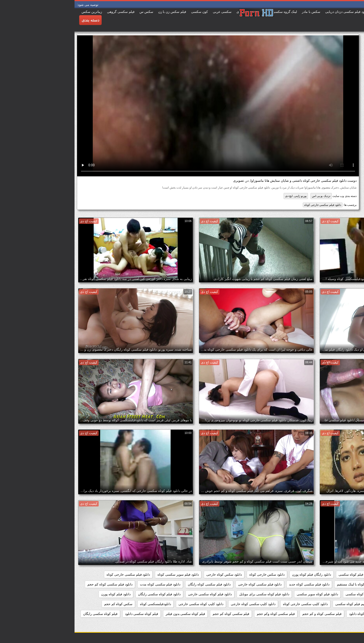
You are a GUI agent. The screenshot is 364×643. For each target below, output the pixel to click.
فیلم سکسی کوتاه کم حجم (156, 614)
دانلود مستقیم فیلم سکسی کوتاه (335, 604)
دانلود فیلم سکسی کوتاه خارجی (185, 584)
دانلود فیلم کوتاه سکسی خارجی (135, 594)
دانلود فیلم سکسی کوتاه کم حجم (35, 584)
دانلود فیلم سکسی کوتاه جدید (235, 584)
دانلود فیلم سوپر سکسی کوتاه (104, 574)
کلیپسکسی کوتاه (345, 624)
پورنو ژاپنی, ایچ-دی (221, 196)
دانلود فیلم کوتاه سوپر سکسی (243, 594)
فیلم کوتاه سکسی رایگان (26, 614)
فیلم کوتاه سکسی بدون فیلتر (111, 614)
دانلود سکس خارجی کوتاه (193, 574)
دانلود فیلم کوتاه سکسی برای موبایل (190, 594)
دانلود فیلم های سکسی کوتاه (337, 594)
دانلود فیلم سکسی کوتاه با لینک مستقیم (289, 584)
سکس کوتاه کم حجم (44, 604)
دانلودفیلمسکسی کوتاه (81, 604)
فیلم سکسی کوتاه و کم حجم (247, 614)
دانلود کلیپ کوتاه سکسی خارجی (126, 604)
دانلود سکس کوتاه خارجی (150, 574)
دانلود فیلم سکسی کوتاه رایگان (135, 584)
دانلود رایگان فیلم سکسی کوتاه (335, 574)
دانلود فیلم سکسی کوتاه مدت (86, 584)
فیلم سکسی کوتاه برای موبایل (336, 614)
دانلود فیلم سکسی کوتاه (340, 584)
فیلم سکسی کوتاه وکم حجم (201, 614)
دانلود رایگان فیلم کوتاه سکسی (285, 574)
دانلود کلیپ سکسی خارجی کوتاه (231, 604)
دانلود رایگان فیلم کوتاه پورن (237, 574)
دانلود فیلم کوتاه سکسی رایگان (85, 594)
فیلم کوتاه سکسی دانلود (67, 614)
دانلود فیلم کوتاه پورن (41, 594)
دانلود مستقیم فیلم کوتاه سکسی (283, 604)
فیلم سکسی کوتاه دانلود (291, 614)
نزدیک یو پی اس (247, 196)
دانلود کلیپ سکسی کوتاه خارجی (179, 604)
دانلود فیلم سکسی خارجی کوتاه (248, 205)
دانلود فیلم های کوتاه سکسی (291, 594)
